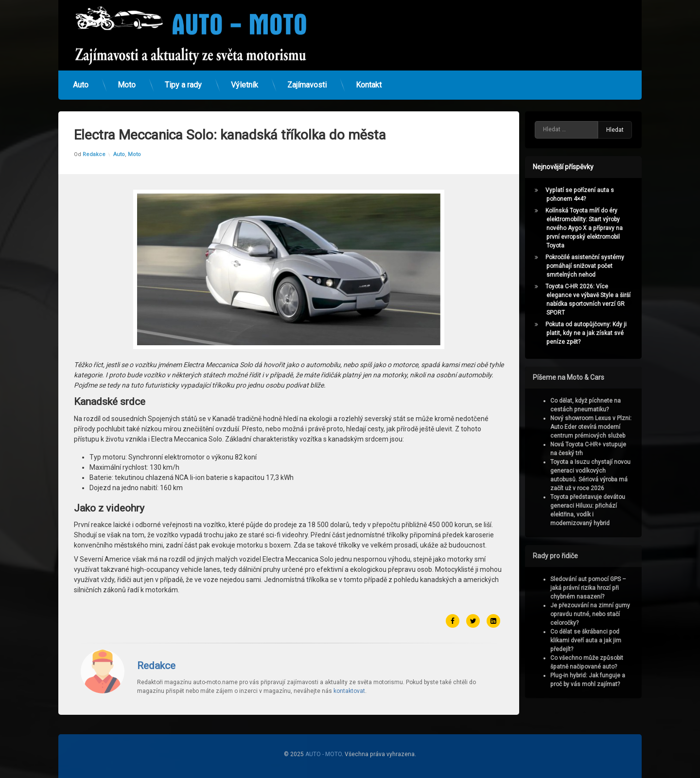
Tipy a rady (183, 81)
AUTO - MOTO (324, 754)
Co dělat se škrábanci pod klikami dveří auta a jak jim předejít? (590, 640)
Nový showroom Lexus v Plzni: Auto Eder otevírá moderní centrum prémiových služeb (595, 427)
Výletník (245, 81)
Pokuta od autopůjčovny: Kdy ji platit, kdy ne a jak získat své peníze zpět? (590, 333)
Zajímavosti (307, 81)
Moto (127, 81)
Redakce (94, 133)
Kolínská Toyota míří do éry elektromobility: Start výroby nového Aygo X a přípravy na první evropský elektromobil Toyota (588, 228)
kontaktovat (349, 670)
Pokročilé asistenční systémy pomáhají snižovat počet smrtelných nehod (589, 266)
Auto (81, 81)
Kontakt (369, 81)
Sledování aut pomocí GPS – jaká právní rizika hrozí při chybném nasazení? (592, 588)
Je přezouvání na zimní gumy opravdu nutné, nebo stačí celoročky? (594, 614)
